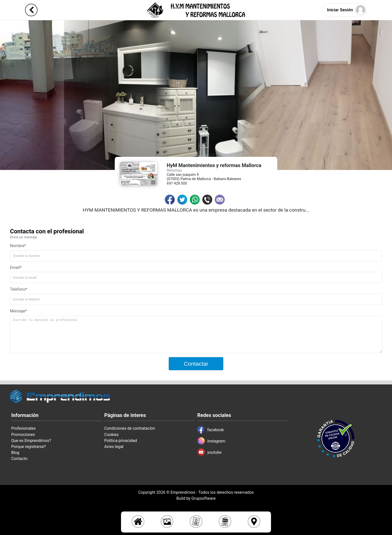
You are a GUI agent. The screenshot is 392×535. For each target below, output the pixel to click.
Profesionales (23, 428)
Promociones (23, 435)
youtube (209, 452)
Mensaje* (18, 311)
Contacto (19, 459)
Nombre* (18, 246)
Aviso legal (114, 447)
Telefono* (19, 289)
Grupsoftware (204, 498)
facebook (210, 430)
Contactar (196, 364)
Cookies (111, 435)
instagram (211, 441)
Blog (15, 453)
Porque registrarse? (28, 447)
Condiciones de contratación (130, 428)
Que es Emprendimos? (31, 441)
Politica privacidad (121, 441)
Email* (16, 267)
